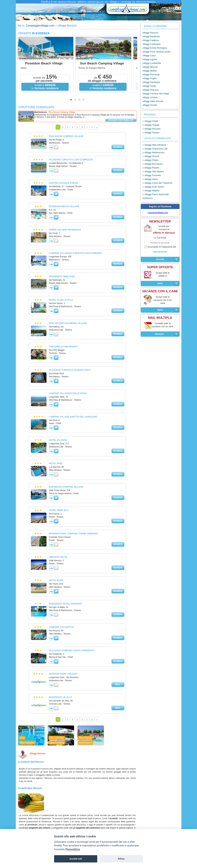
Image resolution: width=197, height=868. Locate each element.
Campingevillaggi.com (158, 213)
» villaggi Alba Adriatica (154, 145)
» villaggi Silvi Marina (153, 172)
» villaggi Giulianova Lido (155, 149)
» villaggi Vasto (150, 179)
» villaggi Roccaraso (153, 164)
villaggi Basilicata (151, 36)
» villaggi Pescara (151, 129)
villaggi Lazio (149, 55)
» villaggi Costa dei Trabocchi (157, 183)
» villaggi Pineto (151, 160)
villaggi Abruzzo (151, 33)
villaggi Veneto (150, 105)
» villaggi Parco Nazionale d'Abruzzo (156, 196)
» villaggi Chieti (150, 121)
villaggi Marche (150, 67)
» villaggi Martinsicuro (154, 152)
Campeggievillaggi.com (40, 26)
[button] (71, 100)
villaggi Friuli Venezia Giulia (157, 52)
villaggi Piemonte (151, 75)
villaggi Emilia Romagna (155, 48)
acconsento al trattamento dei (160, 250)
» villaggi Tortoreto (152, 175)
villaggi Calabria (151, 40)
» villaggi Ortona (151, 156)
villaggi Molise (150, 71)
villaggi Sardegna (151, 82)
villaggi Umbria (150, 97)
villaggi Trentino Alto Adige (156, 94)
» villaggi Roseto (151, 168)
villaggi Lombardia (152, 63)
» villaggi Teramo (151, 133)
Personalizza (73, 849)
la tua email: (160, 238)
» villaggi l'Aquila (151, 125)
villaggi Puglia (150, 78)
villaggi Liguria (150, 59)
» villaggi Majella (151, 191)
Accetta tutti (76, 859)
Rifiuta (121, 859)
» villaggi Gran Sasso (153, 187)
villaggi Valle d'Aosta (153, 101)
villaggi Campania (152, 44)
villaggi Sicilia (149, 86)
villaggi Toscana (151, 90)
